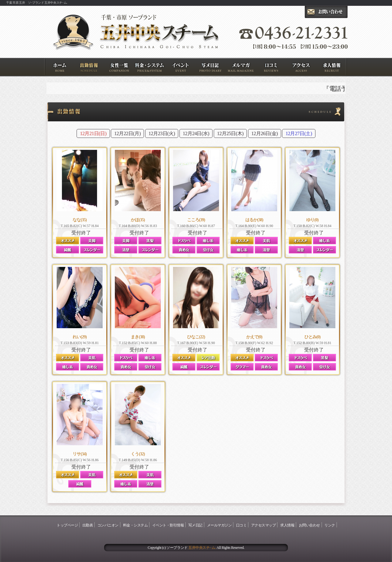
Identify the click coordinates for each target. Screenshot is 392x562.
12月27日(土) (299, 133)
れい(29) (79, 337)
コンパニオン (120, 67)
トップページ (60, 67)
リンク (330, 525)
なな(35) (79, 220)
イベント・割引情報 (181, 67)
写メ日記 (211, 67)
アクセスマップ (302, 67)
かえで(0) (254, 337)
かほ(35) (138, 220)
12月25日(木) (230, 133)
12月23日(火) (162, 133)
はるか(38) (254, 220)
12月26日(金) (265, 133)
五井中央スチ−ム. (202, 548)
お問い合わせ (309, 525)
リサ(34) (79, 454)
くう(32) (138, 454)
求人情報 (332, 67)
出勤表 (90, 67)
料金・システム (151, 67)
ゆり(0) (312, 220)
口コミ (272, 67)
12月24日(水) (196, 133)
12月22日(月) (127, 133)
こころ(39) (196, 220)
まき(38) (138, 337)
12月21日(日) (93, 133)
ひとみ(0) (312, 337)
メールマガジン (241, 67)
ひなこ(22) (196, 337)
